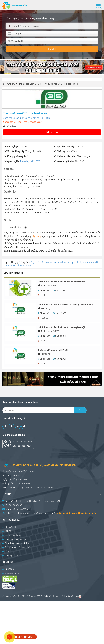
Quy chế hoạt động (12, 535)
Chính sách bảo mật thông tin (17, 539)
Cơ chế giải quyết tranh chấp (17, 547)
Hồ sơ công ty (10, 551)
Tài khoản (8, 569)
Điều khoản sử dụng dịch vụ (16, 543)
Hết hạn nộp (52, 132)
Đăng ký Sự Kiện (11, 555)
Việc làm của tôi (11, 573)
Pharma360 (35, 596)
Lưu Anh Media (71, 596)
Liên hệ (7, 531)
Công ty (29, 487)
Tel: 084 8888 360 (14, 505)
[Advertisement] (52, 622)
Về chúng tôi (9, 527)
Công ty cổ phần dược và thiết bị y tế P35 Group (26, 118)
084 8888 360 (21, 446)
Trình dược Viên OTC (30, 161)
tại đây (94, 513)
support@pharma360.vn (18, 509)
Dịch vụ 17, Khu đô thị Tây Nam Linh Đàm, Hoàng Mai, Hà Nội (33, 501)
